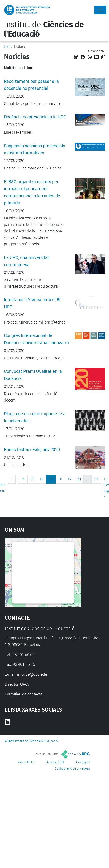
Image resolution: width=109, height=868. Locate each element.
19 (69, 479)
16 (41, 479)
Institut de (44, 29)
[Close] (100, 10)
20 (79, 479)
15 (32, 479)
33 (96, 479)
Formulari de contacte (24, 694)
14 (23, 479)
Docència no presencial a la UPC (35, 117)
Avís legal (82, 762)
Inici (7, 46)
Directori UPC (16, 684)
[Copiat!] (103, 57)
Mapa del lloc (26, 762)
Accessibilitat (55, 762)
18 (60, 479)
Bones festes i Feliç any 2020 (32, 450)
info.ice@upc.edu (32, 674)
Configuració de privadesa (72, 768)
